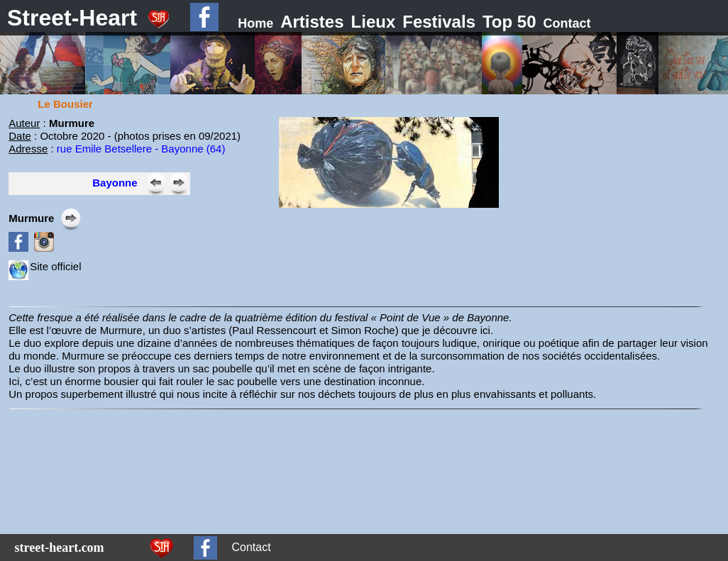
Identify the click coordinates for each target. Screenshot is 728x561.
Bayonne (115, 183)
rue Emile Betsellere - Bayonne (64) (141, 149)
